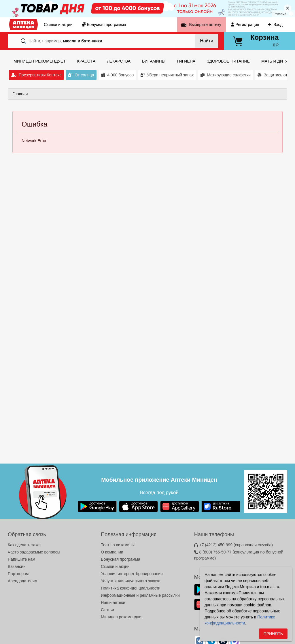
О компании (112, 552)
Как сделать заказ (24, 545)
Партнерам (18, 574)
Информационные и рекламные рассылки (140, 595)
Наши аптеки (113, 602)
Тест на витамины (118, 545)
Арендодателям (23, 581)
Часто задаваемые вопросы (34, 552)
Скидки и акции (115, 566)
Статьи (107, 610)
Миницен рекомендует (122, 617)
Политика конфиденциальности (131, 588)
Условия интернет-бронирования (132, 574)
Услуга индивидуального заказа (131, 581)
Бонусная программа (120, 559)
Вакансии (17, 566)
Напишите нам (21, 559)
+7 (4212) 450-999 (233, 545)
